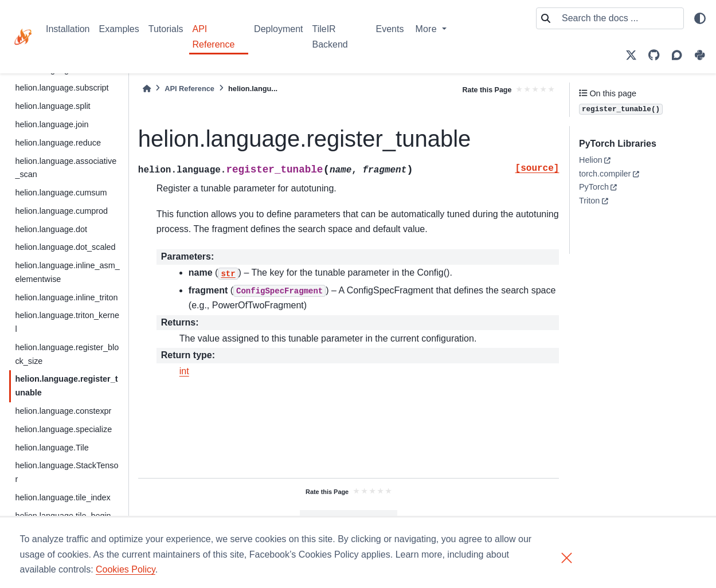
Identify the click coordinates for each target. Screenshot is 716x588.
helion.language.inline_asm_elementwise (67, 272)
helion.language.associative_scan (66, 168)
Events (390, 29)
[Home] (147, 89)
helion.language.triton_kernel (67, 322)
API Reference (214, 36)
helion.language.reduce (58, 143)
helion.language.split (52, 106)
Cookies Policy (126, 569)
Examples (119, 29)
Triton (589, 201)
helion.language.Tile (52, 448)
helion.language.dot (51, 229)
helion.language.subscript (62, 88)
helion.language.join (52, 124)
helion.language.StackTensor (66, 472)
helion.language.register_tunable (66, 386)
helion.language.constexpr (63, 411)
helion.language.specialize (63, 429)
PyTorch (594, 187)
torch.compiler (605, 174)
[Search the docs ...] (619, 18)
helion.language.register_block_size (67, 354)
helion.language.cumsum (61, 193)
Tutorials (166, 29)
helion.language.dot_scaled (65, 247)
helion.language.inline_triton (66, 297)
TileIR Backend (330, 36)
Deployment (278, 29)
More (427, 29)
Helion (591, 160)
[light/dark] (700, 18)
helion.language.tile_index (62, 497)
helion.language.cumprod (61, 211)
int (184, 371)
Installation (68, 29)
